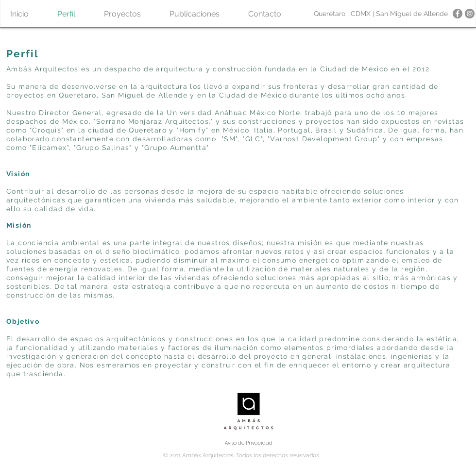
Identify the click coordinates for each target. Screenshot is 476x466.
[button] (122, 14)
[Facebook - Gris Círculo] (458, 14)
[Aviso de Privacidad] (249, 443)
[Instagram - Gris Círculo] (470, 14)
